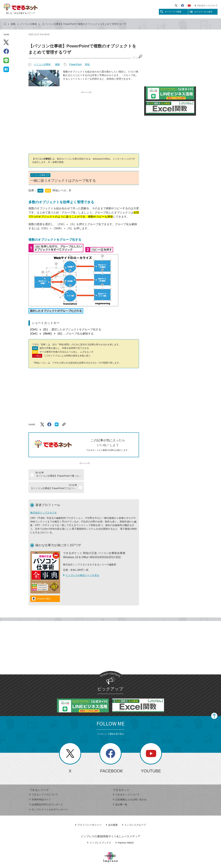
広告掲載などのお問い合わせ (130, 787)
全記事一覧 (120, 792)
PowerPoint (75, 64)
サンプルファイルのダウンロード (49, 797)
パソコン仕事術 (28, 24)
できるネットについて (206, 6)
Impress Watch (125, 830)
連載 (13, 24)
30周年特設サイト (40, 787)
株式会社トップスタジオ (44, 500)
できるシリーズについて (44, 782)
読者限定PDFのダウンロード (46, 792)
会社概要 (112, 812)
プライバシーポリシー (88, 812)
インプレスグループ (134, 812)
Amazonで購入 (44, 586)
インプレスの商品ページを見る (81, 563)
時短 (87, 64)
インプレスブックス (99, 830)
